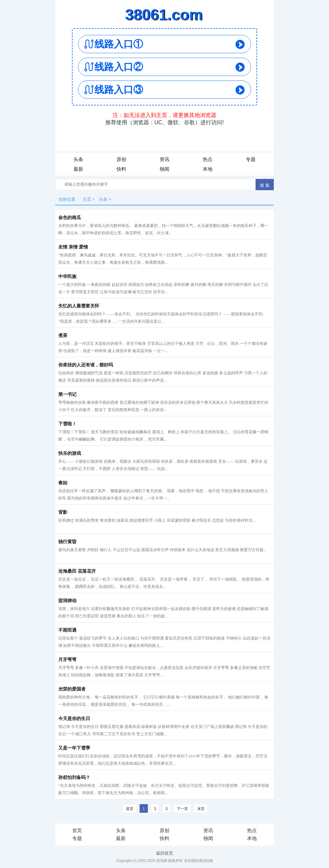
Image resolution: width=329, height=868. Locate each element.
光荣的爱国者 (72, 689)
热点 (208, 159)
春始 (63, 483)
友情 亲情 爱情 (73, 247)
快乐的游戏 (70, 453)
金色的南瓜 (70, 218)
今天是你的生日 (74, 719)
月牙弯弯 (67, 660)
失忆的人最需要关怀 (79, 306)
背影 (63, 512)
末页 (201, 809)
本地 (208, 169)
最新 (78, 169)
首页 (130, 809)
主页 (87, 199)
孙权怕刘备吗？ (74, 777)
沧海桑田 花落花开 (77, 571)
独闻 (164, 169)
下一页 (182, 809)
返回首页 (164, 853)
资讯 (164, 159)
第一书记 (67, 394)
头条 (78, 159)
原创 (121, 159)
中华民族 (67, 276)
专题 (251, 159)
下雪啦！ (67, 424)
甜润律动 (67, 601)
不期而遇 (67, 630)
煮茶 (63, 335)
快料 (121, 169)
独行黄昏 (67, 542)
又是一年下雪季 (74, 748)
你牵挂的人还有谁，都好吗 (86, 365)
